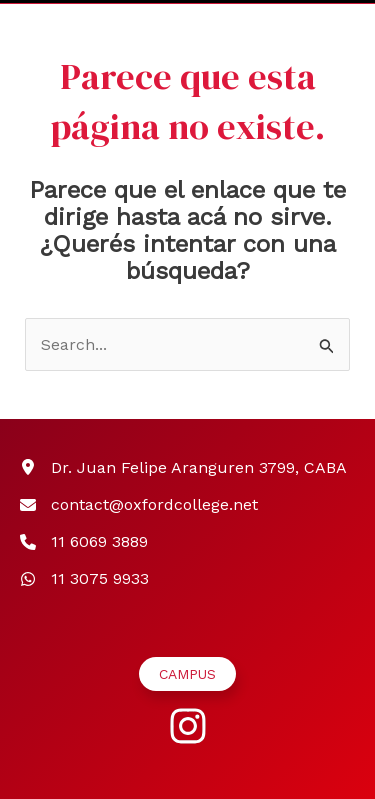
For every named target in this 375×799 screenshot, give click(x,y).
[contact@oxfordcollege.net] (139, 504)
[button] (187, 674)
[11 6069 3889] (84, 541)
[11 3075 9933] (84, 578)
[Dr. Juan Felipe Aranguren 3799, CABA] (183, 467)
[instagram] (188, 726)
